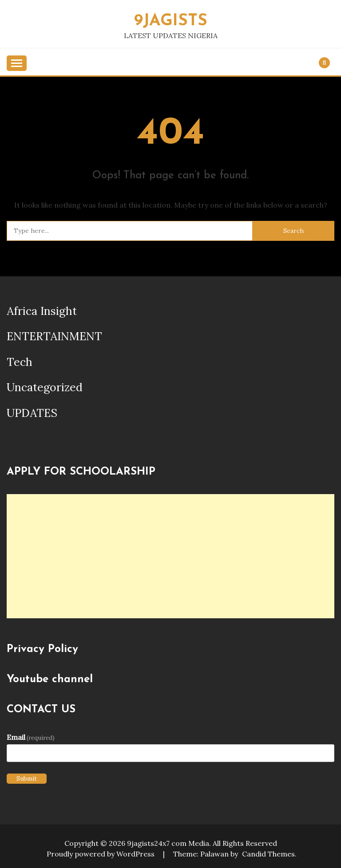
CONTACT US (41, 710)
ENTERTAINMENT (54, 336)
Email (31, 737)
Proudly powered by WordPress (101, 854)
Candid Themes (268, 854)
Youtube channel (50, 679)
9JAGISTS (171, 21)
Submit (27, 778)
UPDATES (32, 413)
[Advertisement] (170, 556)
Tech (20, 362)
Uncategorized (45, 387)
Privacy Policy (42, 649)
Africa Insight (42, 311)
